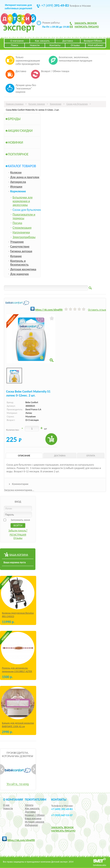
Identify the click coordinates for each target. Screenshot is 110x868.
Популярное (18, 154)
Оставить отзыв (97, 310)
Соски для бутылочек (77, 104)
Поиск (14, 45)
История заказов (35, 822)
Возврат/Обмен (93, 41)
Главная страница (15, 104)
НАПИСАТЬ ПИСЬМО (63, 831)
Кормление (56, 104)
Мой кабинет (96, 45)
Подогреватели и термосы (24, 216)
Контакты (55, 45)
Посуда (17, 223)
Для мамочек (19, 274)
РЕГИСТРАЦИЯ (18, 535)
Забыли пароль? (18, 531)
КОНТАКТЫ (59, 799)
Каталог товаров (37, 104)
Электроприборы (24, 237)
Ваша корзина (33, 818)
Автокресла (18, 182)
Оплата (29, 805)
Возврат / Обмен (35, 815)
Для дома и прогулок (25, 177)
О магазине (17, 41)
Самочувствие (20, 246)
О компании (13, 799)
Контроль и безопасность (19, 263)
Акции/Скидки (20, 131)
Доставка (68, 41)
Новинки (15, 142)
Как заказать (42, 41)
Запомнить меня (20, 520)
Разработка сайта (100, 865)
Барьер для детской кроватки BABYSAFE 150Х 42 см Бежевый (18, 726)
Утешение (17, 242)
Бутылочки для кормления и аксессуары (23, 201)
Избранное (31, 825)
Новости (35, 45)
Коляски (16, 172)
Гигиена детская (21, 251)
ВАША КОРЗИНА (19, 555)
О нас (6, 805)
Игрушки (16, 187)
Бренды (14, 119)
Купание (16, 256)
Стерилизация (22, 228)
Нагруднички (21, 232)
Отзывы (75, 45)
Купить (51, 439)
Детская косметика (23, 269)
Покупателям (36, 799)
